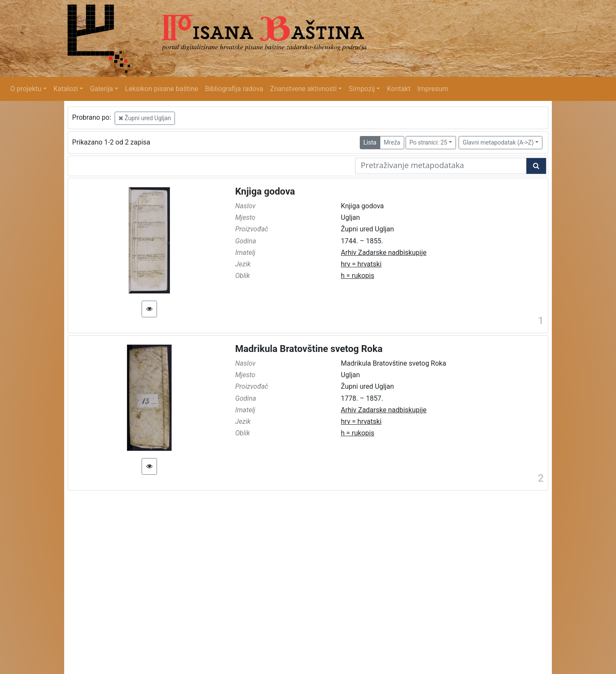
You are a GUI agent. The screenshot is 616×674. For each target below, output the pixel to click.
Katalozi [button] (66, 89)
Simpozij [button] (362, 89)
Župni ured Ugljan (145, 118)
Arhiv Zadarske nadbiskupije (384, 253)
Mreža (392, 142)
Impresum (433, 89)
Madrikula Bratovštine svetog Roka (309, 349)
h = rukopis (358, 276)
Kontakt (398, 89)
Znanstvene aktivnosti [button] (303, 89)
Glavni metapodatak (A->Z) (498, 142)
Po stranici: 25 (428, 142)
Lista (370, 142)
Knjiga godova (265, 191)
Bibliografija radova (234, 89)
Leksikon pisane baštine (161, 89)
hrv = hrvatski (361, 264)
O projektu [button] (26, 89)
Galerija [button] (101, 89)
